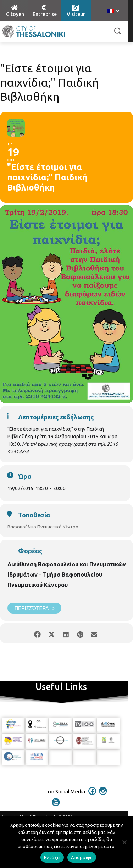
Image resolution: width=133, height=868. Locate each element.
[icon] (92, 796)
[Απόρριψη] (124, 842)
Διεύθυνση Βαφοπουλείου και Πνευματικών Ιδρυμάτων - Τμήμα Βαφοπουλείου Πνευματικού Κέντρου (67, 575)
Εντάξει (52, 857)
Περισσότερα (34, 608)
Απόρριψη (82, 857)
